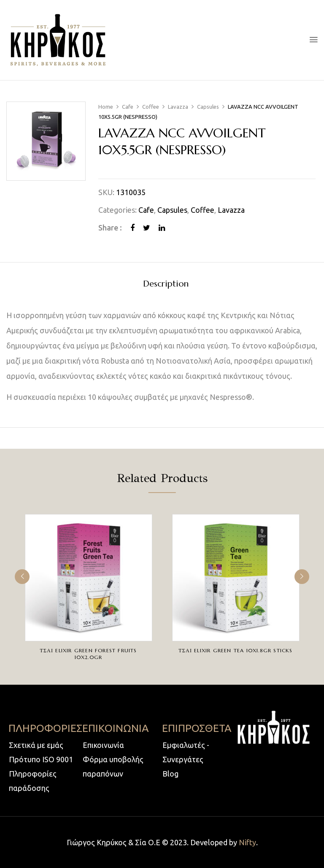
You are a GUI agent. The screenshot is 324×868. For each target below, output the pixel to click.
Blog (170, 774)
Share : (110, 228)
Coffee (151, 107)
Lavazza (178, 107)
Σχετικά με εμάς (36, 745)
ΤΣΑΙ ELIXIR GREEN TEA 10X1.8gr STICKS (235, 650)
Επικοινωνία (103, 745)
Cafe (128, 107)
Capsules (208, 107)
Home (106, 107)
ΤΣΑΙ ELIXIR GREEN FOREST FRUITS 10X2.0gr (88, 654)
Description (166, 284)
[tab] (166, 285)
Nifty (247, 842)
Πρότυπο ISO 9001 (41, 759)
